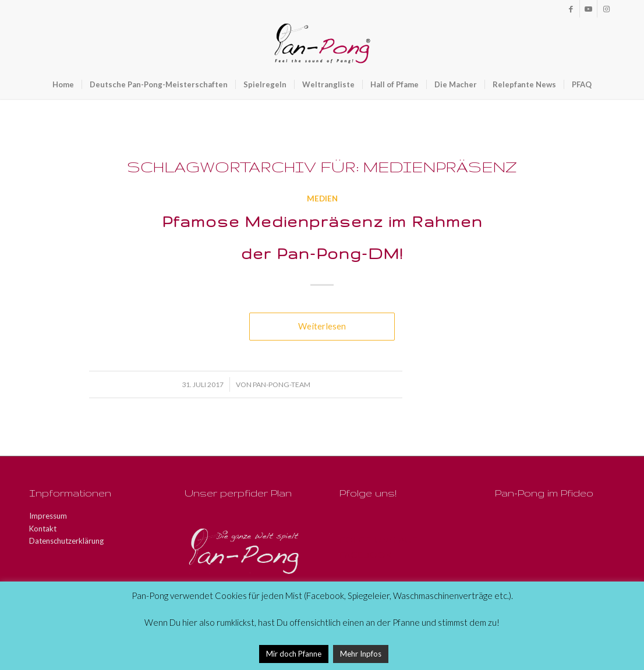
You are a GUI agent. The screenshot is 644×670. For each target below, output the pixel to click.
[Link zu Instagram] (606, 9)
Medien (322, 198)
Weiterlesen (322, 326)
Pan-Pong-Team (282, 384)
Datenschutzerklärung (66, 541)
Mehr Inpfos (361, 654)
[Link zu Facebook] (571, 9)
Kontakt (43, 529)
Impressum (48, 516)
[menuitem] (63, 84)
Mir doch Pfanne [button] (294, 654)
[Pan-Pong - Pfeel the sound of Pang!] (322, 44)
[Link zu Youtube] (588, 9)
